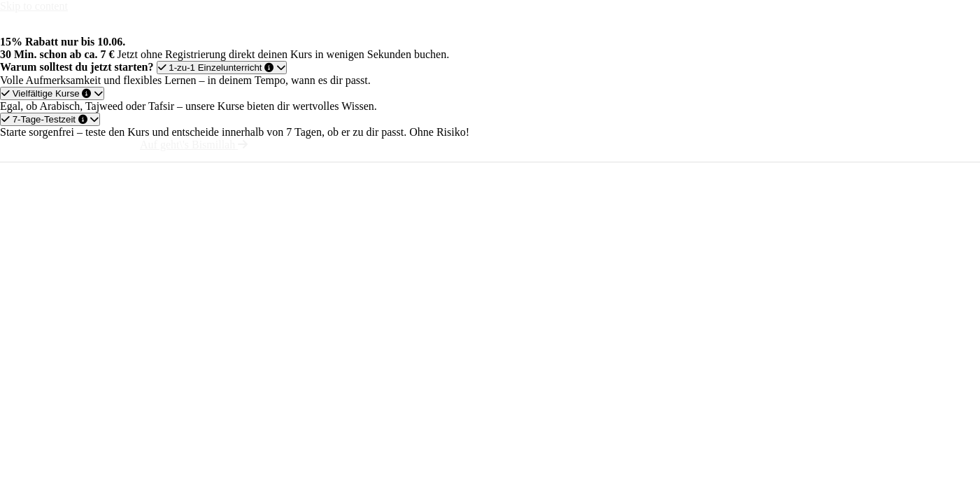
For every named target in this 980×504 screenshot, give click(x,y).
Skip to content (34, 6)
